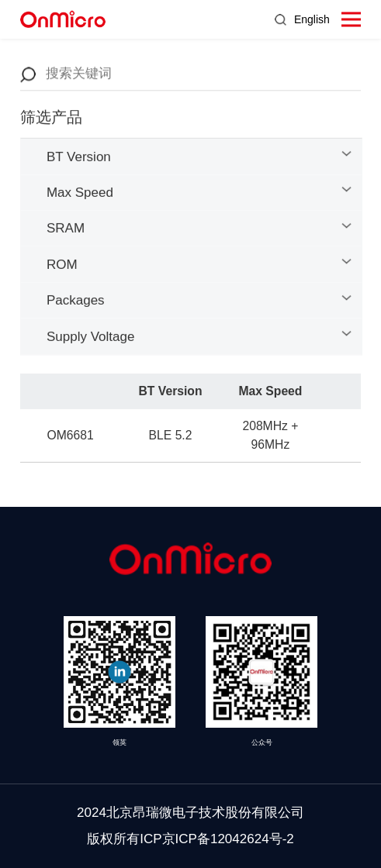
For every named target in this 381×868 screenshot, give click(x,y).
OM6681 (71, 437)
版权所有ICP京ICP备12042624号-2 (190, 839)
